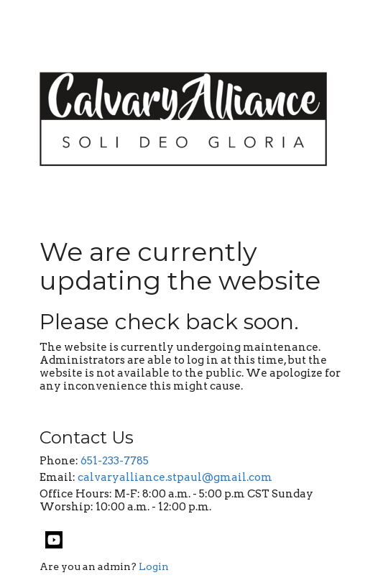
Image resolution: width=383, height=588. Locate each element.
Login (154, 566)
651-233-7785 (115, 461)
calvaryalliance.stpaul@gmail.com (175, 477)
